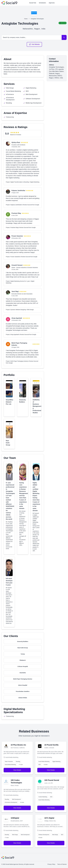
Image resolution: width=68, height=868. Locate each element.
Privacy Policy (51, 864)
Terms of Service (62, 864)
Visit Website (34, 44)
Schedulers (42, 3)
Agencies (52, 3)
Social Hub (33, 3)
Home (26, 19)
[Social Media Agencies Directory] (9, 3)
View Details (17, 770)
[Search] (64, 37)
